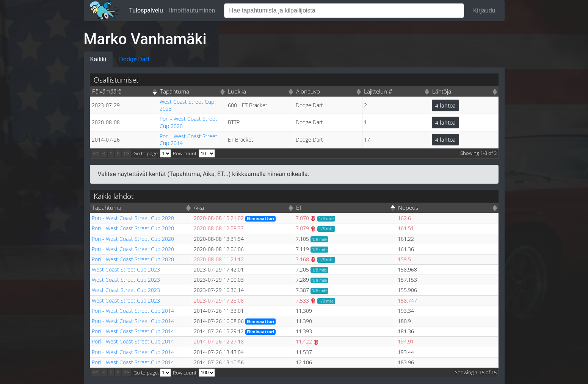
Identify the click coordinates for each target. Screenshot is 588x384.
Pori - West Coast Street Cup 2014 (188, 140)
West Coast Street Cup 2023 (187, 105)
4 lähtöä (445, 105)
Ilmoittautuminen (192, 10)
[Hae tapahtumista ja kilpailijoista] (344, 11)
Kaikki (98, 59)
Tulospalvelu (146, 10)
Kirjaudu (484, 10)
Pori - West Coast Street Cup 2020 (188, 122)
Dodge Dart (134, 59)
